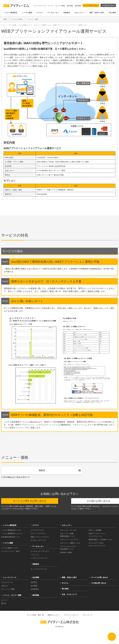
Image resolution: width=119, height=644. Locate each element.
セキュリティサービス (68, 530)
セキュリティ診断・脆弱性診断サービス (68, 535)
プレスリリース (7, 582)
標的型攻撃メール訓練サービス (100, 539)
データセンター (38, 546)
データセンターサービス (40, 551)
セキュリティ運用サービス (70, 543)
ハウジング (35, 555)
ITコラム (65, 583)
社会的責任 (35, 589)
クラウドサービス (37, 530)
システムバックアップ (39, 558)
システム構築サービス (10, 548)
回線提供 (36, 564)
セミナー (5, 600)
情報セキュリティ (54, 615)
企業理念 (34, 582)
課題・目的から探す (69, 577)
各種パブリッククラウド (40, 537)
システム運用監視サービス (11, 530)
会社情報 (70, 6)
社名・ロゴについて (69, 594)
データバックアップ (38, 540)
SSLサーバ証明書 (95, 530)
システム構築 (8, 543)
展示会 (4, 603)
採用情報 (78, 6)
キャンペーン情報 (8, 589)
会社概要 (34, 586)
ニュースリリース (40, 6)
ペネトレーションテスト (69, 539)
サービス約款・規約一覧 (35, 615)
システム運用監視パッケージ (12, 533)
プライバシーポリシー (71, 615)
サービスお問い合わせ (91, 5)
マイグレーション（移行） (11, 551)
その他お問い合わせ (108, 5)
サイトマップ (87, 615)
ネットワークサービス (39, 569)
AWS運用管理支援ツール (10, 537)
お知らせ (5, 586)
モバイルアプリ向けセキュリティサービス (97, 544)
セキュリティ (67, 525)
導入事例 (65, 589)
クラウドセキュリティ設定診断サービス (68, 548)
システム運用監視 (10, 525)
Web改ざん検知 (66, 552)
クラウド (36, 525)
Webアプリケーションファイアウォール (97, 535)
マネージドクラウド (38, 533)
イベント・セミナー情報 (56, 6)
